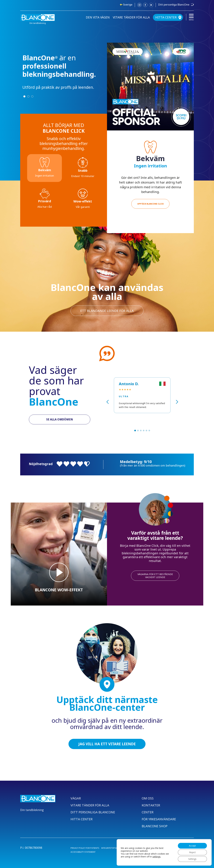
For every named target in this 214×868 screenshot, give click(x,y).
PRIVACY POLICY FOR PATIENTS (85, 848)
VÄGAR (76, 798)
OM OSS (148, 798)
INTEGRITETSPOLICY (111, 848)
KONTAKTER (151, 805)
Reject (192, 852)
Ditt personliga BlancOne (174, 5)
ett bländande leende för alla (107, 311)
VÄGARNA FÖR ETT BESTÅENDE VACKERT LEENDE (155, 576)
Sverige (128, 5)
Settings (192, 859)
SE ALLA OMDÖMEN (60, 419)
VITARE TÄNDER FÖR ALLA (131, 17)
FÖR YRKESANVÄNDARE (159, 819)
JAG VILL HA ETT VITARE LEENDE (107, 744)
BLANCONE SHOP (155, 826)
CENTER (148, 812)
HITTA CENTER (166, 17)
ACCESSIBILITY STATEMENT (83, 852)
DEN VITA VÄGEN (98, 17)
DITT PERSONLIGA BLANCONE (93, 812)
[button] (135, 431)
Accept (192, 846)
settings (156, 857)
